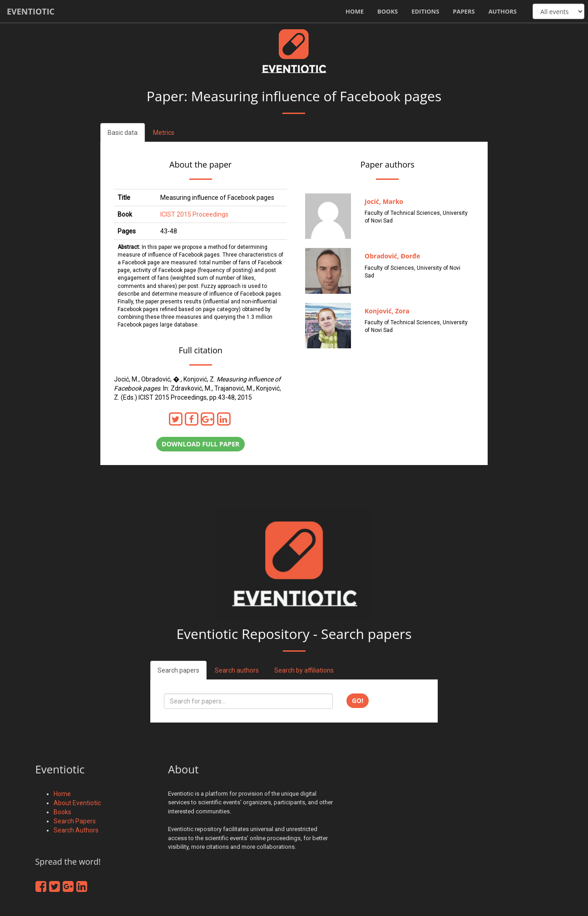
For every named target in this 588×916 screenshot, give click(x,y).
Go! (358, 701)
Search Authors (76, 830)
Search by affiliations (304, 670)
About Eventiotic (77, 803)
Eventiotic (31, 11)
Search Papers (75, 821)
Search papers (178, 670)
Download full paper (200, 444)
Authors (503, 11)
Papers (464, 11)
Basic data (123, 133)
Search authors (237, 670)
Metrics (164, 133)
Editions (425, 11)
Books (388, 11)
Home (355, 11)
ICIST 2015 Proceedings (194, 214)
